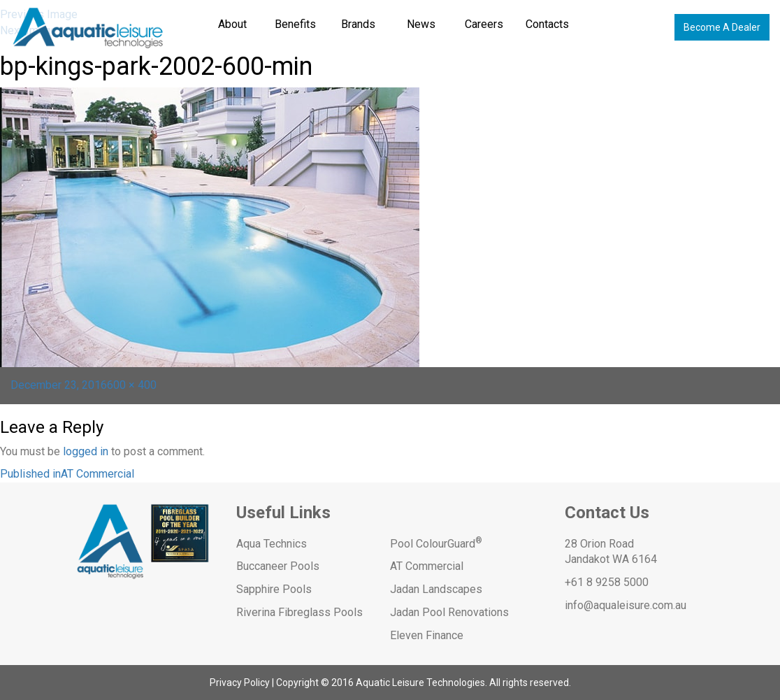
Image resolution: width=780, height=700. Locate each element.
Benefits (295, 24)
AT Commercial (427, 566)
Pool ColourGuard (436, 544)
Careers (484, 24)
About (232, 24)
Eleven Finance (427, 635)
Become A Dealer (722, 27)
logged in (86, 451)
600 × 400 (132, 385)
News (421, 24)
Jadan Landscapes (436, 589)
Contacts (547, 24)
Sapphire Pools (274, 589)
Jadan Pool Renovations (449, 612)
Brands (358, 24)
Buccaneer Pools (278, 566)
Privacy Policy (240, 683)
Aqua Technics (272, 544)
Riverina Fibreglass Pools (299, 612)
